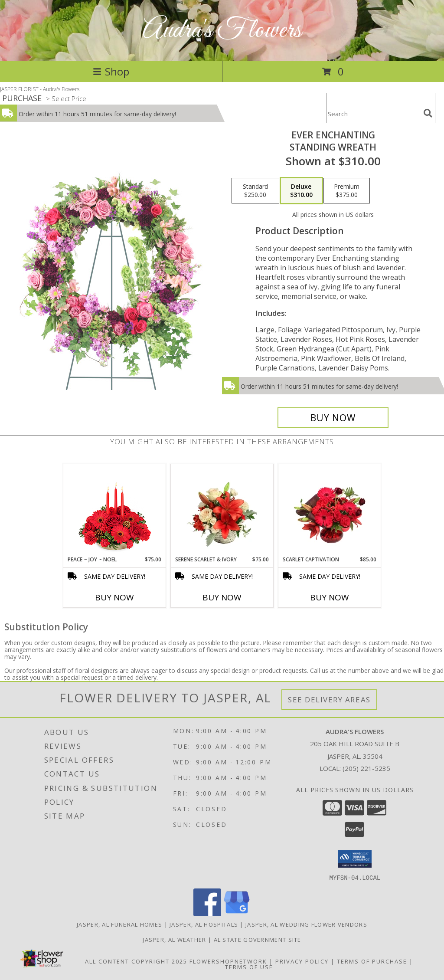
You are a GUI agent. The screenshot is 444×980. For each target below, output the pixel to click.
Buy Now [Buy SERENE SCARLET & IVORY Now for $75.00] (222, 597)
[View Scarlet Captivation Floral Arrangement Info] (330, 510)
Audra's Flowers (222, 31)
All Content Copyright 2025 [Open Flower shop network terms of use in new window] (136, 961)
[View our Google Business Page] (237, 913)
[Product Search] (373, 113)
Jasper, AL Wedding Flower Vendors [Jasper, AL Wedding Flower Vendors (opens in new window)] (306, 924)
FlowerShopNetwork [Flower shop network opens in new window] (228, 961)
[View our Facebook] (207, 913)
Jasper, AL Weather (174, 939)
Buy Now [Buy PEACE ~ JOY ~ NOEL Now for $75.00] (114, 597)
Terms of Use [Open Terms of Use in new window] (249, 967)
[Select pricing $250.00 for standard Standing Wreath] (255, 191)
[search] (428, 113)
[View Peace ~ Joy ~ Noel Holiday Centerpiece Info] (115, 510)
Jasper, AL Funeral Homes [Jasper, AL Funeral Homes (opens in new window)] (119, 924)
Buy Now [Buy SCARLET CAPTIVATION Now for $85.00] (330, 597)
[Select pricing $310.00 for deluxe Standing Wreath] (301, 191)
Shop (111, 71)
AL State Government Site (258, 939)
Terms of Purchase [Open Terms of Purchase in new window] (372, 961)
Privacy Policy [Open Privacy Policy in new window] (302, 961)
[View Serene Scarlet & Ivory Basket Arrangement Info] (222, 510)
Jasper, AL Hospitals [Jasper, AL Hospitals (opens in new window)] (204, 924)
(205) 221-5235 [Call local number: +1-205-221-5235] (366, 768)
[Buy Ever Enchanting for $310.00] (333, 418)
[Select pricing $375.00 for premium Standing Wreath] (347, 191)
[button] (355, 859)
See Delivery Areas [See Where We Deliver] (329, 700)
